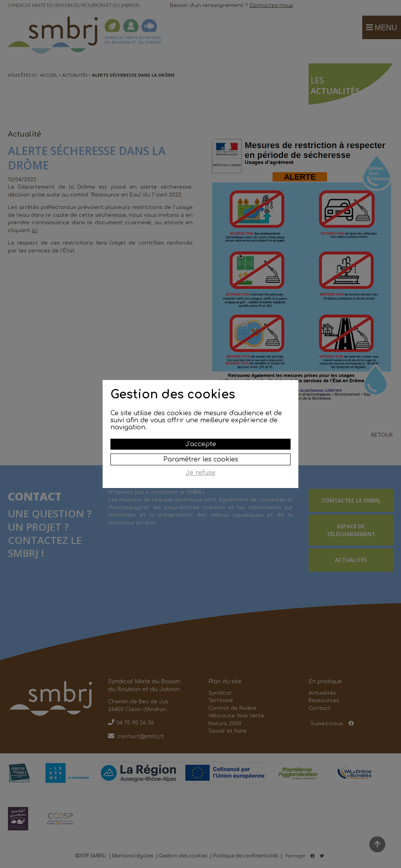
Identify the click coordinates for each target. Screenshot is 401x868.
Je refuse (200, 473)
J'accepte (201, 444)
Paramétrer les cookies (201, 459)
